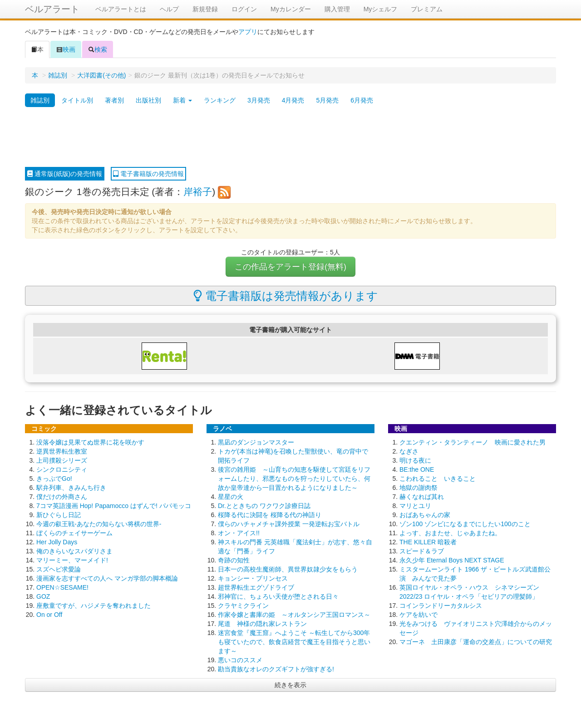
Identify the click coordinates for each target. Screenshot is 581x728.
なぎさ (409, 451)
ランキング (220, 100)
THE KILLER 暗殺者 (428, 542)
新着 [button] (182, 100)
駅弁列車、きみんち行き (71, 488)
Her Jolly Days (57, 542)
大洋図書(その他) (101, 75)
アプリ (248, 32)
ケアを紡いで (419, 615)
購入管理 (337, 9)
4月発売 (293, 100)
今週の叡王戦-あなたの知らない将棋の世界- (99, 524)
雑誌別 (58, 75)
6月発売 (362, 100)
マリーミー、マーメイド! (72, 560)
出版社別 (148, 100)
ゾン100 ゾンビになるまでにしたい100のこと (465, 524)
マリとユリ (415, 506)
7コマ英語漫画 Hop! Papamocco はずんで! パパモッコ (114, 506)
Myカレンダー (291, 9)
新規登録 (205, 9)
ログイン (244, 9)
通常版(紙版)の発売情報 (65, 174)
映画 (66, 49)
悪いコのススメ (240, 660)
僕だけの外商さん (62, 497)
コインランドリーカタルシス (441, 606)
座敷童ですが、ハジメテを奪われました (94, 606)
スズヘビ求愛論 (59, 569)
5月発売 (327, 100)
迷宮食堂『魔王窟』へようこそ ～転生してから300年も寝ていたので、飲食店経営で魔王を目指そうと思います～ (294, 642)
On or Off (49, 615)
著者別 (114, 100)
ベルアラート (52, 9)
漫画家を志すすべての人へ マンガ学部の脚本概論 (107, 578)
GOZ (43, 596)
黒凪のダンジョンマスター (256, 442)
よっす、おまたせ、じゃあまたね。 (450, 533)
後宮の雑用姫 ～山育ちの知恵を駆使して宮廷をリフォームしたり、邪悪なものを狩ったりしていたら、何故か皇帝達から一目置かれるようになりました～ (294, 479)
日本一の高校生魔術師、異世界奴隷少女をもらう (288, 569)
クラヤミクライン (243, 606)
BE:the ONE (417, 469)
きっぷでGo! (54, 479)
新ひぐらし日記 (59, 515)
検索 (98, 49)
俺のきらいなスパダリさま (74, 551)
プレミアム (427, 9)
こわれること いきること (438, 479)
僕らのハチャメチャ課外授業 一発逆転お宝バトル (289, 524)
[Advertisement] (290, 137)
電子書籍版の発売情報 (148, 174)
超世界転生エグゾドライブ (256, 587)
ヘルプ (169, 9)
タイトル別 (77, 100)
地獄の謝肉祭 (419, 488)
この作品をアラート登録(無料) (290, 267)
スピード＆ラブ (422, 551)
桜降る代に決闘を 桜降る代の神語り (270, 515)
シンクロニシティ (62, 469)
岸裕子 (198, 192)
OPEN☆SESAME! (62, 587)
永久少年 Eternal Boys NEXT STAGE (452, 560)
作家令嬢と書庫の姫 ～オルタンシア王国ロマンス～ (294, 615)
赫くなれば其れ (422, 497)
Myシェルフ (381, 9)
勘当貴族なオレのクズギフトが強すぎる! (276, 669)
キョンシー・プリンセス (253, 578)
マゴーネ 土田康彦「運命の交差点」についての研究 (476, 642)
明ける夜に (415, 460)
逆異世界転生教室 (62, 451)
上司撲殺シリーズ (62, 460)
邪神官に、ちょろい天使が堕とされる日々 (278, 596)
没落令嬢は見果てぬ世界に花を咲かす (90, 442)
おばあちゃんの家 (425, 515)
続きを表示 (290, 685)
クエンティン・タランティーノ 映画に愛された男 (473, 442)
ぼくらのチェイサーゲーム (74, 533)
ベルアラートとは (121, 9)
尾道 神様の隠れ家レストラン (262, 624)
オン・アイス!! (239, 533)
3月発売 (259, 100)
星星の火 (231, 497)
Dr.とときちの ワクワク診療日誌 (264, 506)
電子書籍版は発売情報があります (286, 296)
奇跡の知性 (234, 560)
